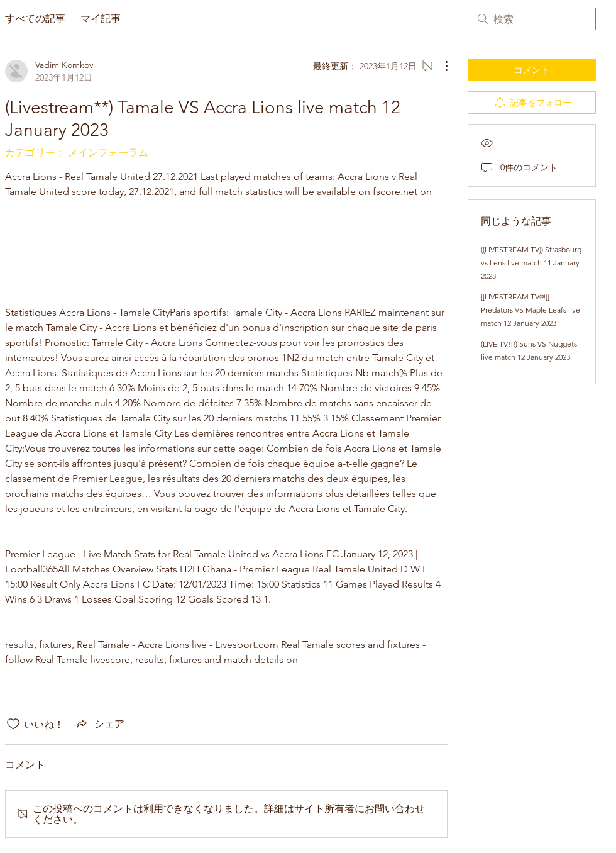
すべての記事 (35, 19)
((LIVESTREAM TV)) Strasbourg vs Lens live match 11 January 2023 (531, 263)
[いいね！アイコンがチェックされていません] (13, 724)
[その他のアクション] (440, 66)
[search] (532, 19)
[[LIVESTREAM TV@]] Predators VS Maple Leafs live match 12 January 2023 (531, 310)
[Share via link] (99, 724)
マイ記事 (101, 19)
